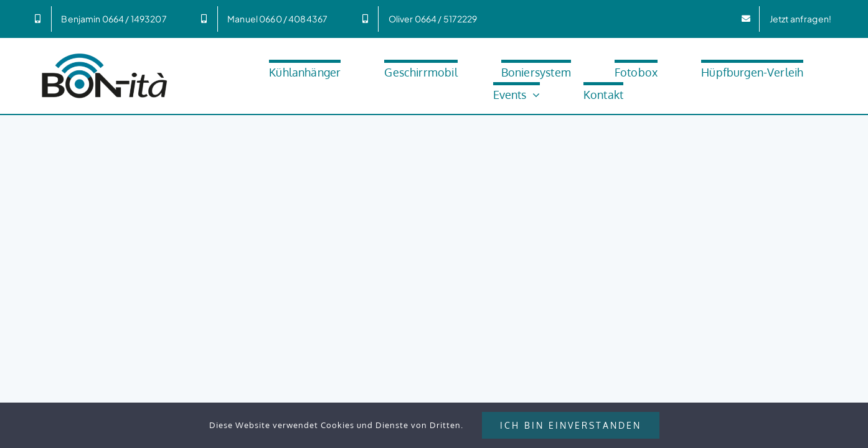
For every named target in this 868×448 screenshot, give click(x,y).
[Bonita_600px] (105, 54)
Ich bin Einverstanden (571, 425)
